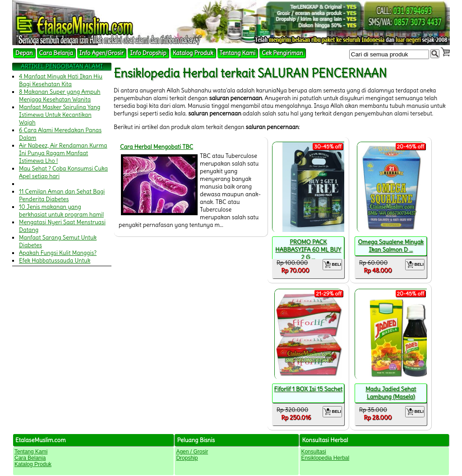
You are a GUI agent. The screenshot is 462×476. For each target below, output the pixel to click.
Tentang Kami (238, 53)
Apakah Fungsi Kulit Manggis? (58, 253)
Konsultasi (313, 452)
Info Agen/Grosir (102, 53)
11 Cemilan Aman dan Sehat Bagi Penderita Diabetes (62, 195)
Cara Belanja (56, 53)
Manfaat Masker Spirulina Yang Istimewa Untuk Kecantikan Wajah (60, 115)
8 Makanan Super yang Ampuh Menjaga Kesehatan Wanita (60, 96)
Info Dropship (148, 53)
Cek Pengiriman (282, 53)
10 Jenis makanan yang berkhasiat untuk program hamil (61, 211)
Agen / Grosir (192, 452)
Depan (24, 53)
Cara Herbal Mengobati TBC (157, 147)
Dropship (187, 458)
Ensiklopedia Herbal (325, 458)
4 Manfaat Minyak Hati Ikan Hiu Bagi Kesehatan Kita (61, 80)
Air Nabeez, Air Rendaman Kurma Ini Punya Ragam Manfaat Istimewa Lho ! (63, 153)
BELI (332, 265)
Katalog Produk (193, 53)
